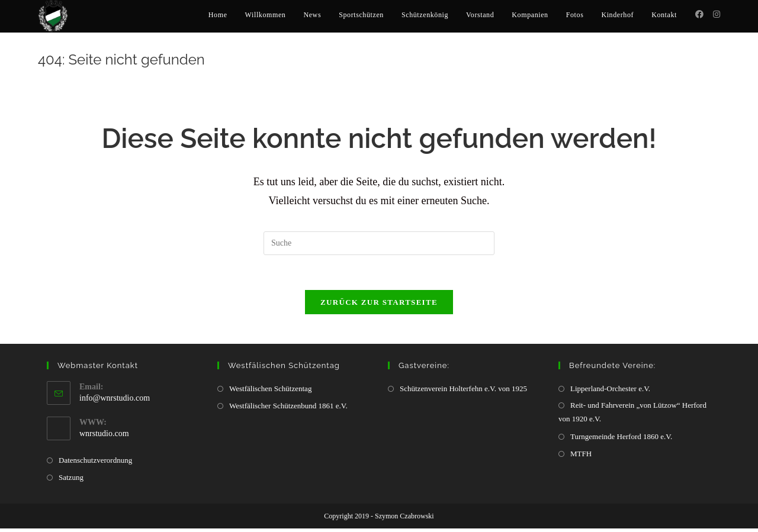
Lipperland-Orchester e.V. (610, 392)
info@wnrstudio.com (115, 402)
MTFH (581, 457)
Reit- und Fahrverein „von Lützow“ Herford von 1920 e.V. (632, 415)
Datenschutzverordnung (95, 464)
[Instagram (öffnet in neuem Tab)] (717, 14)
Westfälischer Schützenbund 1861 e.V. (288, 409)
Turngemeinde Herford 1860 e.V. (621, 440)
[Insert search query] (379, 246)
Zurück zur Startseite (379, 306)
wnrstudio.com (104, 437)
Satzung (71, 481)
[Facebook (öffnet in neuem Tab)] (699, 14)
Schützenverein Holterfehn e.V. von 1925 (463, 392)
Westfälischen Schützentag (270, 392)
